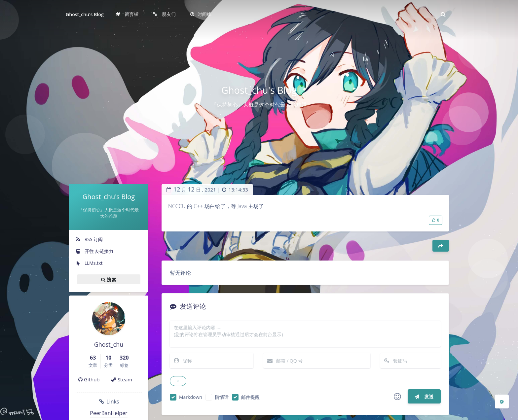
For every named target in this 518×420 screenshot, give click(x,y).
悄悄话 (222, 397)
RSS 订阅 (89, 239)
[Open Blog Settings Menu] (502, 402)
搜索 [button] (109, 279)
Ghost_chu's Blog (85, 14)
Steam (122, 379)
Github (89, 379)
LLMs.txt (89, 263)
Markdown (191, 397)
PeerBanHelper (109, 413)
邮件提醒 (250, 397)
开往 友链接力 (94, 251)
